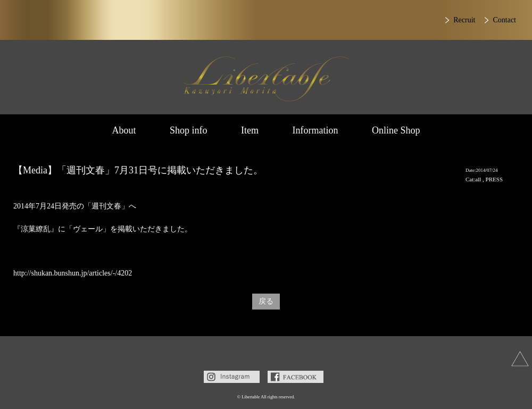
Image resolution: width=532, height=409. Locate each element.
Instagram (232, 377)
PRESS (494, 179)
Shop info (189, 130)
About (124, 130)
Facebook (296, 377)
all (478, 179)
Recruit (464, 20)
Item (250, 130)
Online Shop (396, 130)
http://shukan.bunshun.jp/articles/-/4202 (73, 273)
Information (315, 130)
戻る (266, 301)
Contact (504, 20)
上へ (520, 359)
